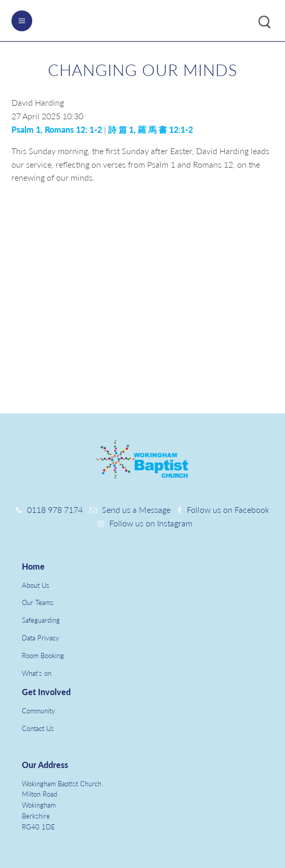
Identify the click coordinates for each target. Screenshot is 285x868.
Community (38, 711)
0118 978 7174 (55, 510)
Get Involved (46, 692)
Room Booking (43, 656)
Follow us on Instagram (151, 523)
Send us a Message (136, 510)
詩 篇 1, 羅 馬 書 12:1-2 (151, 129)
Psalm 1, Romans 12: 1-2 (57, 129)
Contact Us (38, 728)
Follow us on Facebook (228, 510)
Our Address (45, 765)
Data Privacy (41, 638)
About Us (36, 585)
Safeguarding (41, 620)
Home (33, 566)
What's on (37, 673)
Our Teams (38, 602)
